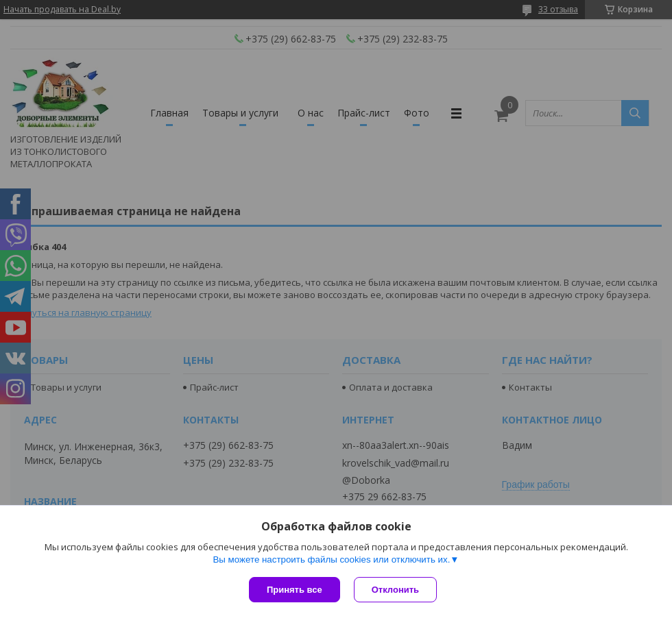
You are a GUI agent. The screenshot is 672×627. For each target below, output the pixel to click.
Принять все (295, 590)
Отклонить (395, 590)
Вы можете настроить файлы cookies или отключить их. (331, 560)
